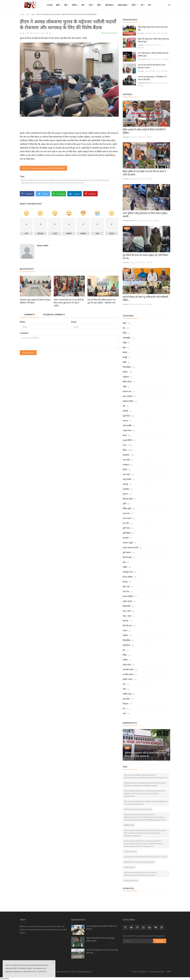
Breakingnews (130, 867)
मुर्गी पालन (126, 528)
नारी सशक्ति (127, 426)
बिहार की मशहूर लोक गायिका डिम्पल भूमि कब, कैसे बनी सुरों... (153, 40)
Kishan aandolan (130, 851)
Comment (24, 333)
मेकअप (125, 421)
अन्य (149, 5)
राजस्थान (126, 465)
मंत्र (124, 708)
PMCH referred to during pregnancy (138, 809)
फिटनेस (125, 621)
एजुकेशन (126, 377)
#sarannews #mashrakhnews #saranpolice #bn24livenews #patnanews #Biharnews (140, 874)
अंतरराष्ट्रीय (127, 338)
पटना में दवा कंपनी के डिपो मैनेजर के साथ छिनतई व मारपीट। (152, 66)
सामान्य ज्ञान (127, 391)
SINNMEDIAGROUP (145, 83)
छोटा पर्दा (126, 587)
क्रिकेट (125, 352)
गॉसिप (125, 567)
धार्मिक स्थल (127, 694)
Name (22, 322)
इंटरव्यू (125, 582)
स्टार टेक (126, 591)
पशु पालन (126, 513)
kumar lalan (43, 245)
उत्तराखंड (126, 489)
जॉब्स (125, 386)
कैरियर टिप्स (127, 382)
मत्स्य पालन (127, 518)
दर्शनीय (125, 635)
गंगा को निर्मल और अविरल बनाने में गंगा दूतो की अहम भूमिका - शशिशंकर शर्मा (102, 301)
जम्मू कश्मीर (127, 479)
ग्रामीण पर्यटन (128, 679)
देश (124, 328)
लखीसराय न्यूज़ (129, 825)
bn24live (141, 33)
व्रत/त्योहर (126, 699)
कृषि (100, 5)
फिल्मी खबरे (127, 557)
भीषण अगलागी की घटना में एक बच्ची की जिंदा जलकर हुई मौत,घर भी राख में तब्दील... (69, 303)
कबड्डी (125, 357)
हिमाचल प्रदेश (128, 499)
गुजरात (125, 494)
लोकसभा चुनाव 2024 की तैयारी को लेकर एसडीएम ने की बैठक (35, 301)
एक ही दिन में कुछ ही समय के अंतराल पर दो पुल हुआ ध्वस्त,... (102, 951)
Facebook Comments (54, 315)
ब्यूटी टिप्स (126, 416)
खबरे (58, 5)
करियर (75, 5)
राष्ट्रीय (125, 343)
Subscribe (160, 941)
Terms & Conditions (139, 972)
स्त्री (84, 5)
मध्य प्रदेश (126, 460)
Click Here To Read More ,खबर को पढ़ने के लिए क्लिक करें (43, 168)
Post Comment (28, 353)
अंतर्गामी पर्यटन (128, 669)
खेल (66, 5)
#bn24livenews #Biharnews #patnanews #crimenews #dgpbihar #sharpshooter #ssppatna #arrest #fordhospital (145, 793)
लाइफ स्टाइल (123, 5)
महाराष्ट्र (125, 484)
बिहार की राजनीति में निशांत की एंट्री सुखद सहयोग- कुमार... (100, 939)
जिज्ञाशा (126, 704)
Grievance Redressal (157, 972)
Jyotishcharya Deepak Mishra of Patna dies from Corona (146, 857)
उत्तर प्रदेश (126, 474)
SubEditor (141, 45)
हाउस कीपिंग (127, 440)
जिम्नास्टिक (127, 367)
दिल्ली (125, 469)
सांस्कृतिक (126, 645)
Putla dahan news (131, 880)
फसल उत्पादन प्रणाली (130, 547)
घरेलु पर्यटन (127, 665)
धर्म (143, 5)
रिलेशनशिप (127, 606)
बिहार (33, 14)
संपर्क (168, 972)
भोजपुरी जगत (128, 572)
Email (74, 322)
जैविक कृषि (127, 508)
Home (50, 5)
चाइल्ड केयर (127, 430)
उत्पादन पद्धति (128, 543)
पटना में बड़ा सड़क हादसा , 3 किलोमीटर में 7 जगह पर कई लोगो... (152, 78)
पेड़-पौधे (126, 523)
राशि (124, 689)
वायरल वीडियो (128, 596)
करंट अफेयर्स (127, 396)
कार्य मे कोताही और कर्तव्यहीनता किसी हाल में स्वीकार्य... (102, 928)
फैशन (125, 435)
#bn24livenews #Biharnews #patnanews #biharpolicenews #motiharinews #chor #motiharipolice (146, 776)
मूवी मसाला (110, 5)
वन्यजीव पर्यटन (128, 674)
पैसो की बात (127, 626)
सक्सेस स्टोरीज (128, 401)
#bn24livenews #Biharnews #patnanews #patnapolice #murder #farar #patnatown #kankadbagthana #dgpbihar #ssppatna (145, 833)
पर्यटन (134, 5)
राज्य (91, 5)
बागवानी (126, 538)
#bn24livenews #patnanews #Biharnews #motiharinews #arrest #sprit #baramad (146, 803)
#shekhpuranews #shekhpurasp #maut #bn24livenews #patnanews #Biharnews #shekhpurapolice (145, 784)
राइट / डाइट (127, 616)
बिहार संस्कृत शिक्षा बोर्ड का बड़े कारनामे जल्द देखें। (153, 28)
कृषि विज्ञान (127, 533)
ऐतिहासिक (127, 640)
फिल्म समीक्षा (128, 577)
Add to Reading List (109, 33)
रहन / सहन (127, 611)
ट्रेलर (124, 562)
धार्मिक (125, 660)
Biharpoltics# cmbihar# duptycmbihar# (139, 862)
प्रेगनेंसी (125, 411)
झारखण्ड (126, 455)
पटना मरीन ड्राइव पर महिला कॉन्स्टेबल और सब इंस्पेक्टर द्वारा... (153, 54)
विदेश (125, 333)
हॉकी (125, 362)
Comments (29, 315)
